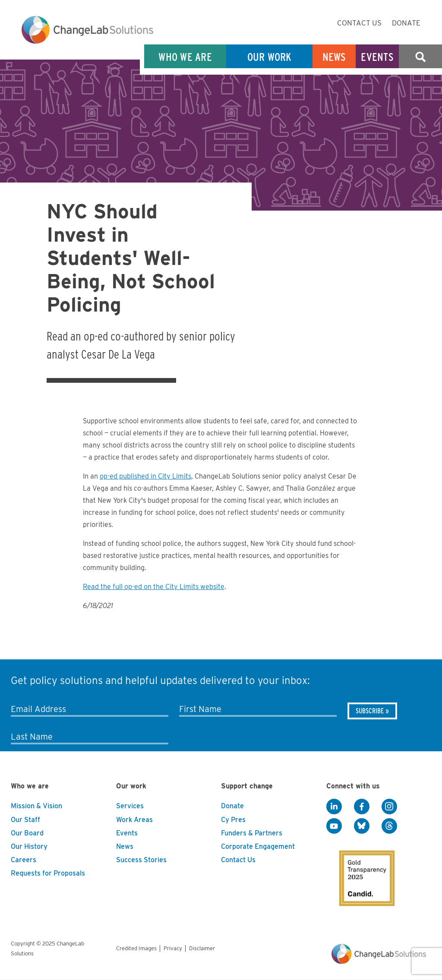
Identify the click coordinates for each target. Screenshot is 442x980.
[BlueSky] (362, 826)
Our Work (270, 57)
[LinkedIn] (334, 807)
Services (130, 806)
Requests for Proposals (48, 873)
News (334, 57)
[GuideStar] (361, 871)
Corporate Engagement (258, 846)
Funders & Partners (252, 833)
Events (377, 57)
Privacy (173, 948)
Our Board (27, 833)
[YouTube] (334, 826)
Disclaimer (202, 948)
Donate (406, 23)
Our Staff (25, 820)
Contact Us (359, 23)
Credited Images (136, 948)
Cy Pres (233, 820)
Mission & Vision (36, 806)
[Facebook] (362, 807)
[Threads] (389, 826)
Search (420, 57)
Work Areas (134, 820)
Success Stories (141, 860)
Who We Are (185, 57)
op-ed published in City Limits (145, 476)
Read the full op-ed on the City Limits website (154, 587)
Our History (29, 846)
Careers (24, 860)
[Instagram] (389, 807)
